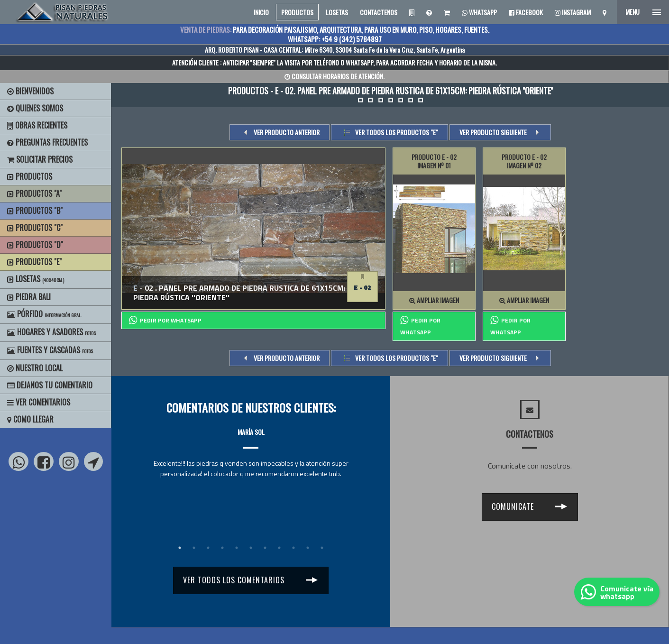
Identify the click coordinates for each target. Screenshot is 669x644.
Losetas (36, 279)
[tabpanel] (251, 444)
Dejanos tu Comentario (50, 385)
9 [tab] (293, 548)
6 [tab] (251, 548)
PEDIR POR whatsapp (165, 320)
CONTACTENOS (379, 12)
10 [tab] (308, 548)
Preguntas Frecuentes (47, 142)
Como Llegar (30, 419)
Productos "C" (35, 228)
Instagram (573, 12)
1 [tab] (180, 548)
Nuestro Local (35, 368)
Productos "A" (34, 193)
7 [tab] (265, 548)
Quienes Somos (35, 108)
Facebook (526, 12)
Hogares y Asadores (51, 332)
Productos (30, 176)
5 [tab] (237, 548)
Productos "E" (34, 262)
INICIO (261, 12)
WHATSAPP (359, 62)
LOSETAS (337, 12)
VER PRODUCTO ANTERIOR (287, 132)
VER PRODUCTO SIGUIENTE (493, 132)
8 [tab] (279, 548)
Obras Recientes (37, 125)
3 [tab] (208, 548)
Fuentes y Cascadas (50, 350)
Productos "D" (35, 245)
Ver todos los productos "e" (397, 132)
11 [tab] (322, 548)
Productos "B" (35, 211)
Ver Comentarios (39, 402)
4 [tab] (222, 548)
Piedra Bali (29, 297)
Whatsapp (479, 12)
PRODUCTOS (297, 12)
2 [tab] (194, 548)
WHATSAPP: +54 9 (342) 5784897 (335, 39)
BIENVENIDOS (30, 91)
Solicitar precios (40, 159)
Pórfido (44, 314)
